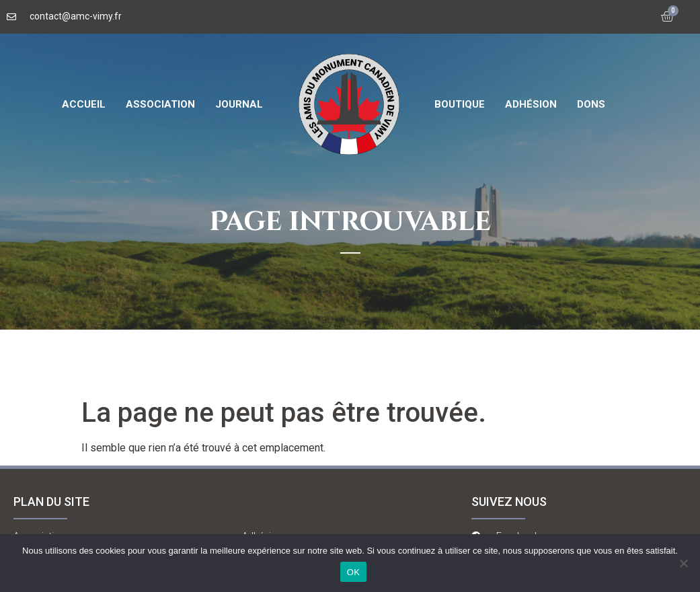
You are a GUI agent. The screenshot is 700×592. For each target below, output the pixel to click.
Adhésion (531, 104)
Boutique (460, 104)
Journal (239, 104)
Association (160, 104)
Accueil (84, 104)
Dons (591, 104)
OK (353, 572)
